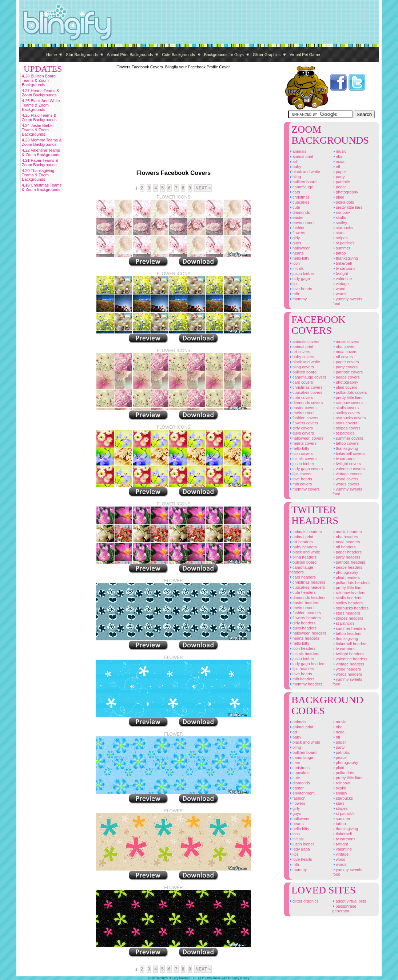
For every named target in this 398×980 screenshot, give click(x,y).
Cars (295, 192)
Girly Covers (301, 428)
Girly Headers (302, 623)
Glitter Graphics (267, 55)
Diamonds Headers (307, 597)
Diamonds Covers (306, 403)
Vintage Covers (347, 474)
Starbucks (343, 228)
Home (51, 55)
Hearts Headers (304, 638)
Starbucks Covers (349, 418)
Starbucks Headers (351, 608)
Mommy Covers (305, 489)
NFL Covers (343, 357)
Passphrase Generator (344, 909)
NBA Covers (344, 347)
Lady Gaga (300, 279)
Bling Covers (302, 367)
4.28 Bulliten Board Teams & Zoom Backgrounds (39, 80)
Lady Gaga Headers (307, 664)
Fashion (297, 228)
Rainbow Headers (349, 593)
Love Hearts (301, 289)
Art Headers (301, 542)
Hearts (296, 253)
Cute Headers (303, 592)
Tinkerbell (342, 263)
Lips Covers (300, 474)
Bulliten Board (303, 182)
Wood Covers (345, 479)
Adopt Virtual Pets (349, 901)
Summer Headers (349, 628)
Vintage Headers (348, 664)
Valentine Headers (350, 659)
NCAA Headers (346, 542)
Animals (298, 151)
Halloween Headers (308, 633)
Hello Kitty (299, 258)
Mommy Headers (306, 684)
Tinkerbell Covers (349, 453)
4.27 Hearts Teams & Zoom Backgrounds (41, 93)
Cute (295, 207)
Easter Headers (304, 603)
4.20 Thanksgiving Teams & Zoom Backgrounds (38, 175)
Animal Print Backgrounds (130, 55)
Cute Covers (301, 397)
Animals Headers (306, 532)
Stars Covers (345, 423)
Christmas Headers (307, 582)
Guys (295, 243)
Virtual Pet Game (305, 55)
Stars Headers (346, 613)
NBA (337, 156)
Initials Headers (304, 653)
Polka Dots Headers (351, 583)
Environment (302, 223)
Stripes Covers (347, 428)
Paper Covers (346, 362)
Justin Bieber (302, 273)
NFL (336, 167)
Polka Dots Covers (350, 392)
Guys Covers (302, 433)
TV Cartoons (344, 268)
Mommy (298, 299)
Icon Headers (302, 648)
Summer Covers (348, 438)
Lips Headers (302, 669)
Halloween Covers (306, 438)
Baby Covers (302, 357)
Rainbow (341, 212)
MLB (294, 294)
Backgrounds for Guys (224, 55)
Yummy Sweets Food (347, 301)
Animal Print (301, 156)
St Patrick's (344, 243)
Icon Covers (301, 453)
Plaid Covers (345, 387)
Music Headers (347, 532)
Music (339, 151)
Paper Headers (347, 552)
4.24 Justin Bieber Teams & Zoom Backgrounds (38, 130)
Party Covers (345, 367)
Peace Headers (347, 567)
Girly (294, 238)
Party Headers (346, 557)
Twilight (340, 273)
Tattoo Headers (347, 633)
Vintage (341, 284)
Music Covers (346, 341)
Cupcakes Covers (306, 392)
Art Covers (300, 352)
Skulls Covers (346, 408)
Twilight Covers (347, 464)
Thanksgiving (345, 258)
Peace (340, 187)
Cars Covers (301, 382)
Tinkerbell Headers (350, 644)
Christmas (299, 197)
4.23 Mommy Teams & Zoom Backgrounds (42, 142)
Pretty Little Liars (347, 207)
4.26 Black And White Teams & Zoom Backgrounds (41, 105)
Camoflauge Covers (308, 377)
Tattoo (339, 253)
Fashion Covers (304, 418)
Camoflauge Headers (301, 570)
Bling (295, 177)
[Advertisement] (246, 22)
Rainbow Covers (348, 403)
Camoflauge (301, 187)
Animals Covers (304, 341)
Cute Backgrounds (178, 55)
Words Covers (346, 484)
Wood (339, 289)
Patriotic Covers (348, 372)
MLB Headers (302, 679)
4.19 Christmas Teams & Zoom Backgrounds (42, 187)
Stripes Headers (348, 618)
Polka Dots (343, 202)
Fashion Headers (305, 613)
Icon (294, 263)
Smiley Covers (346, 413)
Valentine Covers (349, 469)
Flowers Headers (305, 618)
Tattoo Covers (346, 443)
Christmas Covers (306, 387)
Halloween (300, 248)
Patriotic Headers (349, 562)
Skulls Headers (347, 598)
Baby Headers (303, 547)
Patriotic (341, 182)
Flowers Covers (304, 423)
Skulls (339, 217)
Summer (341, 248)
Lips (294, 284)
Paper (339, 172)
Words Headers (347, 674)
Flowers (297, 233)
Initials (296, 268)
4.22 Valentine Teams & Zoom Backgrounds (41, 152)
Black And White (305, 172)
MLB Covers (301, 484)
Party (339, 177)
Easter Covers (303, 408)
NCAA (339, 161)
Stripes (340, 238)
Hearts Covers (303, 443)
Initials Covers (303, 459)
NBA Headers (345, 537)
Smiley (340, 223)
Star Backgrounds (82, 55)
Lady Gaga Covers (306, 469)
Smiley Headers (348, 603)
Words (339, 294)
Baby (295, 167)
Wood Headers (347, 669)
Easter (296, 217)
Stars (339, 233)
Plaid (338, 197)
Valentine (342, 279)
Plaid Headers (346, 577)
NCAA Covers (345, 352)
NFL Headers (344, 547)
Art (293, 161)
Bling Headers (303, 557)
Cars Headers (303, 577)
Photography (345, 192)
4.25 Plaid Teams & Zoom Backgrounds (39, 117)
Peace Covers (346, 377)
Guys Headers (303, 628)
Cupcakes (299, 202)
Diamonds (300, 212)
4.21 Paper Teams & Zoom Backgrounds (40, 163)
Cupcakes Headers (307, 587)
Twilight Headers (348, 654)
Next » (203, 188)
